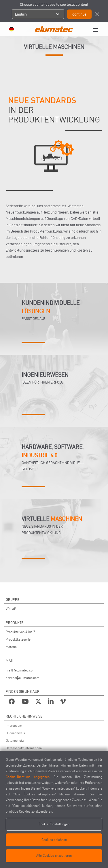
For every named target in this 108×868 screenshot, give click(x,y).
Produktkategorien (19, 639)
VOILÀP (11, 609)
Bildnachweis (15, 733)
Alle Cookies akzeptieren (54, 855)
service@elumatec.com (23, 678)
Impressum (14, 725)
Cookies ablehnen (54, 840)
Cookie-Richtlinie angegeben (28, 777)
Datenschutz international (24, 748)
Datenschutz (15, 740)
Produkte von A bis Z (20, 632)
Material (12, 647)
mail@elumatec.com (21, 670)
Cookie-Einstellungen (54, 824)
